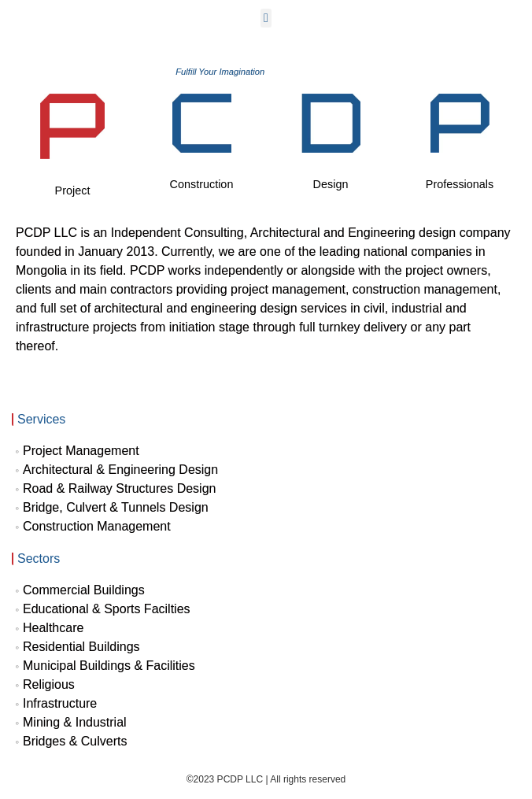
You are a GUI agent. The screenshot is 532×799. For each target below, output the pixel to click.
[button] (266, 18)
